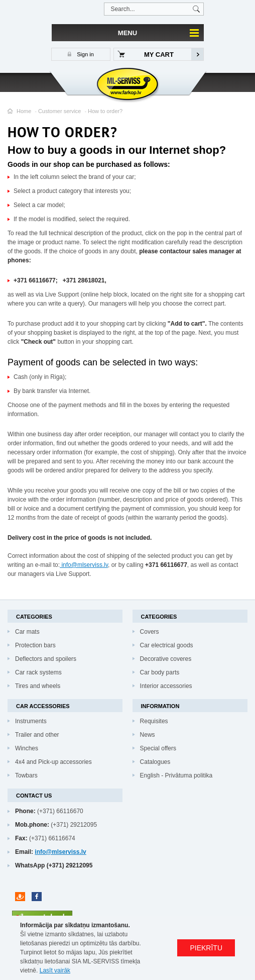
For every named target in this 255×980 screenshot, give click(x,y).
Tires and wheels (38, 686)
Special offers (158, 748)
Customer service (60, 111)
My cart (159, 55)
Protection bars (35, 645)
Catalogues (155, 762)
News (148, 735)
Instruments (31, 721)
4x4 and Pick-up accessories (53, 762)
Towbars (26, 775)
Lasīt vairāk (55, 970)
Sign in (85, 54)
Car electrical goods (167, 645)
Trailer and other (37, 735)
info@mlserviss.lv (84, 565)
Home (24, 111)
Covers (150, 632)
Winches (27, 748)
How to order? (105, 111)
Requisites (154, 721)
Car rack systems (38, 672)
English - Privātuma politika (176, 775)
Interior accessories (166, 686)
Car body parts (160, 672)
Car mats (27, 632)
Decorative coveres (166, 659)
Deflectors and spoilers (46, 659)
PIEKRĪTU (206, 948)
